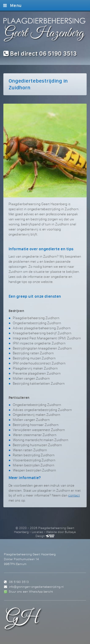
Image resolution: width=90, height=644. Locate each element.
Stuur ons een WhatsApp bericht (31, 591)
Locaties (38, 532)
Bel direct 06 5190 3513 (40, 53)
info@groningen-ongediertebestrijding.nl (36, 587)
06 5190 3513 (19, 582)
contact (74, 495)
